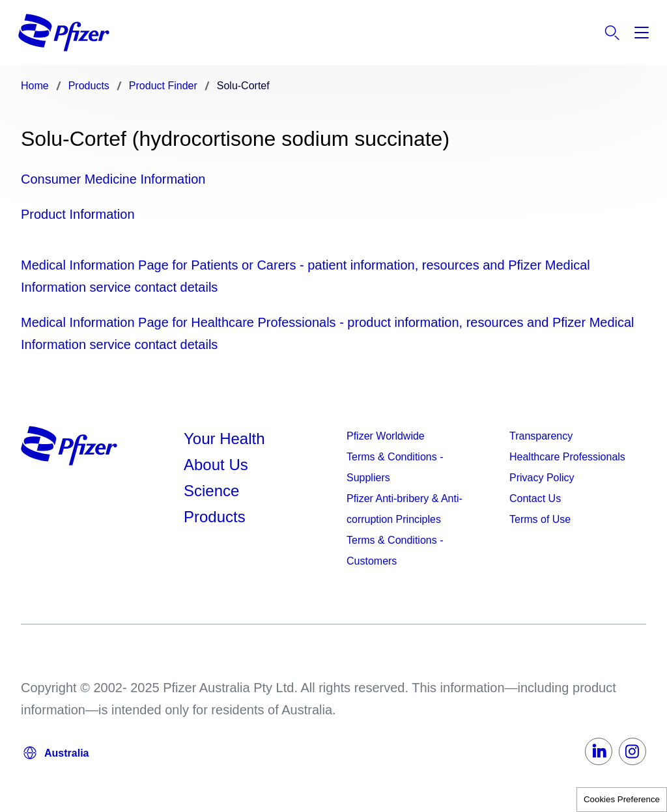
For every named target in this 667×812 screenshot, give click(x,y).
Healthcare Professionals (567, 457)
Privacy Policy (542, 478)
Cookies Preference (622, 799)
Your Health (224, 439)
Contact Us (535, 498)
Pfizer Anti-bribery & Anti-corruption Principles (404, 509)
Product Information (78, 214)
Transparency (541, 436)
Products (215, 517)
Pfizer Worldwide (386, 436)
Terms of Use (540, 519)
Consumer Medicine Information (113, 179)
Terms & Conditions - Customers (395, 551)
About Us (216, 465)
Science (211, 491)
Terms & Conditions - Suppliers (395, 467)
